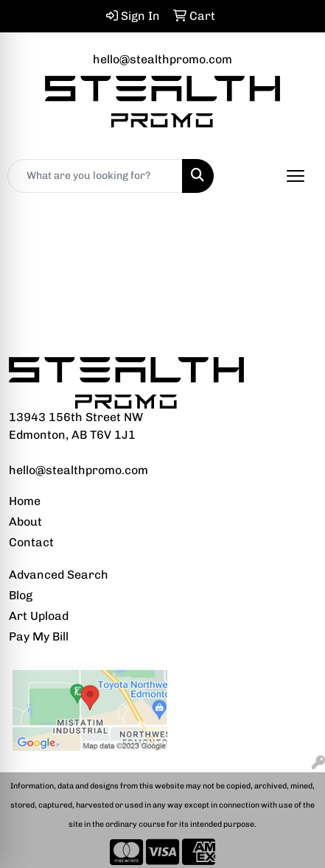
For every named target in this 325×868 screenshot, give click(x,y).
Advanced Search (59, 575)
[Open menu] (296, 176)
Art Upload (39, 616)
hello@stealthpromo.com (162, 59)
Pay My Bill (39, 636)
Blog (21, 595)
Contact (31, 542)
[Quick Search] (95, 176)
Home (25, 501)
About (25, 522)
